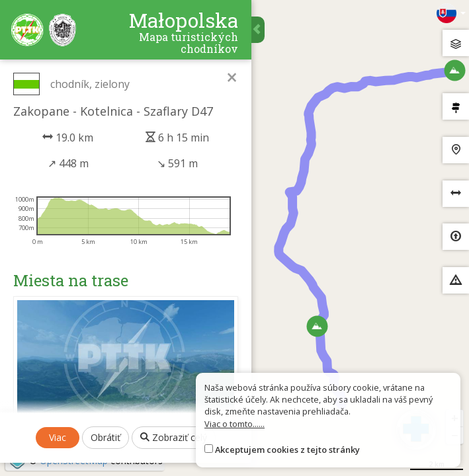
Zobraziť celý (174, 437)
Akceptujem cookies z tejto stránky (287, 450)
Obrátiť (106, 437)
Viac (58, 437)
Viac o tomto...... (234, 424)
